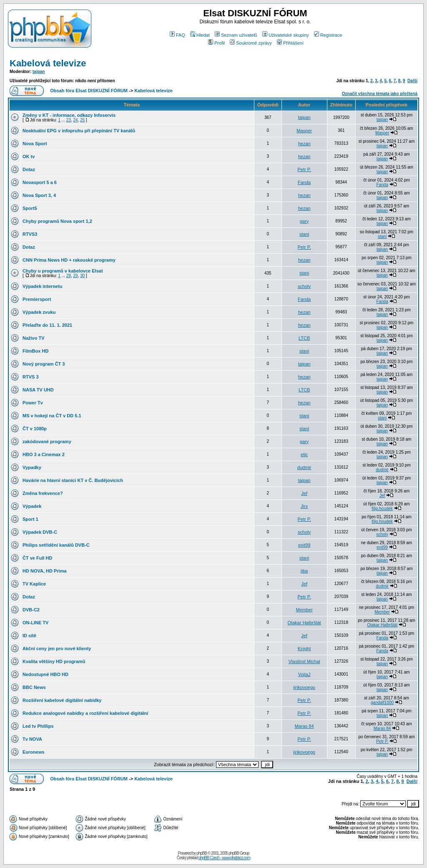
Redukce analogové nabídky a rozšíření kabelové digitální (85, 713)
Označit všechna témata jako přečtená (380, 94)
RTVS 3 (31, 377)
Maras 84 (304, 726)
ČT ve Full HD (38, 558)
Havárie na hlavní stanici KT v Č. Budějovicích (73, 480)
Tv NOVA (32, 739)
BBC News (34, 687)
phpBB (202, 853)
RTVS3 (30, 234)
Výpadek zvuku (39, 312)
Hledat (200, 35)
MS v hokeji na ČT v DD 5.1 (52, 416)
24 (76, 120)
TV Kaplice (34, 584)
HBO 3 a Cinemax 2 (44, 454)
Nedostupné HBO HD (45, 674)
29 (76, 276)
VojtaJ (304, 674)
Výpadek (32, 506)
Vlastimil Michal (304, 661)
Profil (216, 43)
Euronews (34, 752)
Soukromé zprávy (251, 43)
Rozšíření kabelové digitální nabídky (62, 700)
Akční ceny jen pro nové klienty (57, 648)
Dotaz (29, 169)
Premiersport (37, 299)
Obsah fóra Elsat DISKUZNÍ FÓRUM (89, 91)
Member (304, 610)
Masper (304, 131)
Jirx (304, 506)
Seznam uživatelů (236, 35)
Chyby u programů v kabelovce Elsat (63, 271)
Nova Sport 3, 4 (39, 195)
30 (82, 276)
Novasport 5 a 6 (40, 182)
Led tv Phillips (38, 726)
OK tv (29, 156)
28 (69, 276)
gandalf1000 (382, 703)
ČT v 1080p (35, 429)
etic (304, 454)
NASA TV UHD (38, 390)
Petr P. (304, 169)
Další (412, 81)
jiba (304, 571)
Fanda (304, 182)
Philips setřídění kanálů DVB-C (56, 545)
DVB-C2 (31, 610)
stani (304, 234)
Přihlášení (290, 43)
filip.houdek (382, 508)
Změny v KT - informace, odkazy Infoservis (69, 115)
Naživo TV (34, 338)
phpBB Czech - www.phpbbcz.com (224, 858)
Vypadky (32, 467)
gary (304, 221)
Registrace (328, 35)
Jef (304, 493)
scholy (304, 286)
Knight (304, 648)
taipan (39, 72)
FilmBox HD (35, 351)
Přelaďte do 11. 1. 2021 (47, 325)
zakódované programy (47, 442)
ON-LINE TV (35, 623)
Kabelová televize (48, 63)
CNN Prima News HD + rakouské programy (69, 260)
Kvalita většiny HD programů (54, 661)
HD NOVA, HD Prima (45, 571)
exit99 (304, 545)
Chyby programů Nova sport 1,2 (57, 221)
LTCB (304, 338)
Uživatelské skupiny (286, 35)
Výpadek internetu (42, 286)
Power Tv (33, 403)
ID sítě (29, 636)
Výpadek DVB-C (40, 532)
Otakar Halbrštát (304, 623)
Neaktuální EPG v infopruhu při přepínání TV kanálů (79, 131)
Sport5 (30, 208)
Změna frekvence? (43, 493)
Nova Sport (35, 144)
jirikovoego (304, 687)
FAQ (177, 35)
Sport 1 (30, 519)
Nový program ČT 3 (44, 364)
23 (69, 120)
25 (82, 120)
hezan (304, 144)
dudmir (304, 467)
